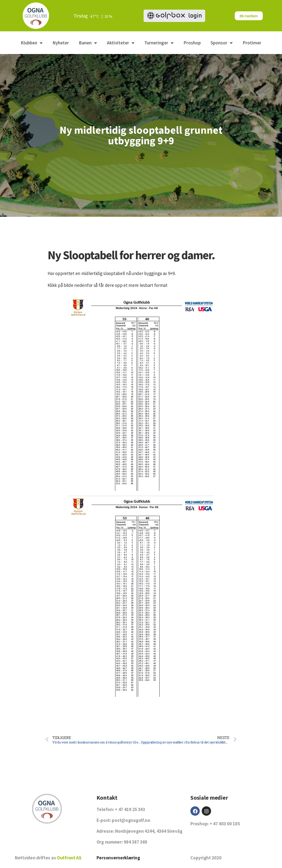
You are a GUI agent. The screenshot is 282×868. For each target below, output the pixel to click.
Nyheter (61, 43)
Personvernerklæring (118, 858)
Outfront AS (69, 858)
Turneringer (159, 43)
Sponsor (222, 43)
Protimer (252, 43)
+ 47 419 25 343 (130, 809)
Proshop (192, 43)
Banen (88, 43)
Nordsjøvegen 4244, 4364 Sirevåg (149, 831)
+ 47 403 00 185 (225, 824)
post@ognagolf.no (131, 820)
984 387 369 (135, 842)
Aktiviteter (121, 43)
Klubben (32, 43)
